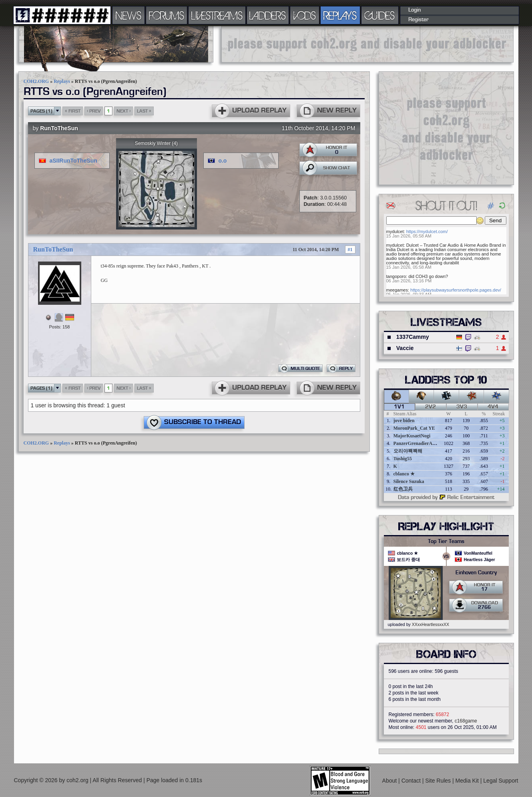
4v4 (493, 407)
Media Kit (468, 781)
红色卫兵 (403, 489)
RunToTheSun (59, 128)
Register (419, 20)
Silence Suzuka (409, 481)
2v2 (431, 407)
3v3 (462, 407)
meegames (397, 290)
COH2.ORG (36, 81)
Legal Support (501, 781)
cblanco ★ (404, 474)
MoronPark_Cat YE (414, 428)
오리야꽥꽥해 (408, 451)
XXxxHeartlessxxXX (431, 624)
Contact (412, 781)
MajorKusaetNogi (412, 436)
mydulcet (395, 231)
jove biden (404, 421)
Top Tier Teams (446, 541)
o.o (222, 161)
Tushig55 (403, 459)
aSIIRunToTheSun (73, 161)
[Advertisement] (367, 44)
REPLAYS (340, 15)
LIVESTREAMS (217, 15)
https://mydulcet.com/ (427, 231)
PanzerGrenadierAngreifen (422, 443)
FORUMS (167, 15)
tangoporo (396, 276)
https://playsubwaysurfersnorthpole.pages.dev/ (456, 290)
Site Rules (439, 781)
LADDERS (268, 15)
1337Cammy (413, 337)
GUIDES (380, 15)
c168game (466, 721)
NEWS (128, 15)
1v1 (399, 407)
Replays (62, 81)
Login (415, 10)
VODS (305, 15)
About (390, 781)
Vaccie (405, 348)
